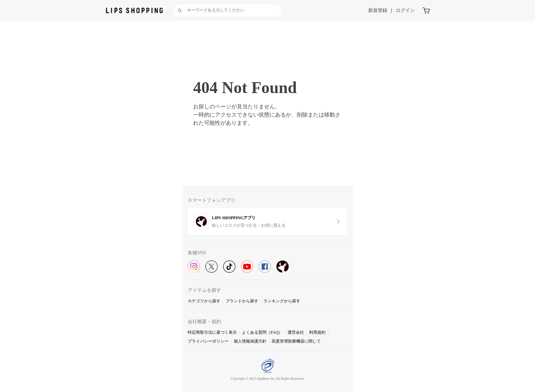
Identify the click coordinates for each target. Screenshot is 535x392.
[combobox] (228, 11)
